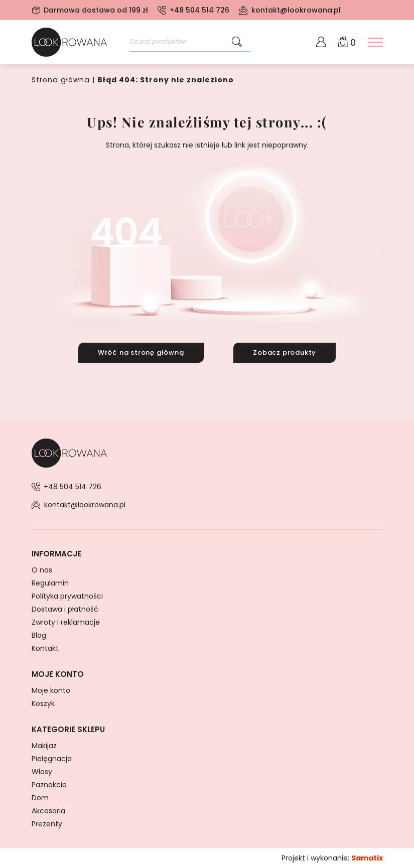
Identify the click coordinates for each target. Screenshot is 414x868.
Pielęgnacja (52, 758)
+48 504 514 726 (199, 10)
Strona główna (60, 80)
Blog (39, 635)
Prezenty (47, 823)
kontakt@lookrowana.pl (296, 10)
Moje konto (51, 690)
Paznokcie (49, 784)
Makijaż (44, 745)
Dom (40, 797)
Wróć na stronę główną (141, 352)
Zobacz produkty (285, 352)
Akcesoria (48, 810)
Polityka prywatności (67, 596)
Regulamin (50, 583)
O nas (42, 569)
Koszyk (43, 703)
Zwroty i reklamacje (66, 622)
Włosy (42, 771)
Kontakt (45, 648)
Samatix (367, 857)
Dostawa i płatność (65, 609)
